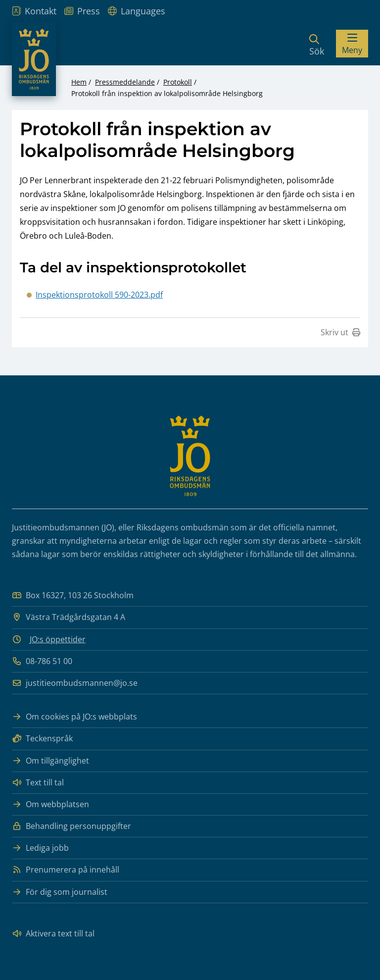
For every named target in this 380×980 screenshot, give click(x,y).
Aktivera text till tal (53, 934)
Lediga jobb (40, 848)
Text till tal (38, 783)
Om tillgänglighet (50, 761)
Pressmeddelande (125, 82)
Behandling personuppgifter (71, 826)
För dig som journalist (60, 892)
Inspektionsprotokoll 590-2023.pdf (99, 295)
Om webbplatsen (50, 804)
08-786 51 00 (42, 661)
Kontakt (34, 11)
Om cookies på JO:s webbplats (74, 717)
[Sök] (317, 44)
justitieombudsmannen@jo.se (75, 683)
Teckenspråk (42, 739)
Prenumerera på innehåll (66, 870)
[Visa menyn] (352, 44)
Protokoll (178, 82)
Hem (79, 82)
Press (82, 11)
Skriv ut (340, 332)
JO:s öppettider (58, 639)
